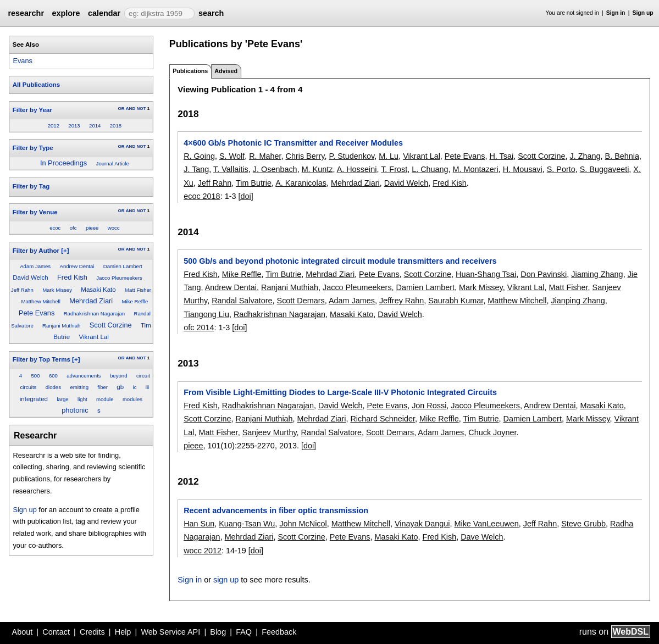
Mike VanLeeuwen (486, 524)
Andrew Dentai (77, 266)
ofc (73, 228)
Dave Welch (482, 537)
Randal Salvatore (242, 301)
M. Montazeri (476, 169)
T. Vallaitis (231, 169)
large (62, 399)
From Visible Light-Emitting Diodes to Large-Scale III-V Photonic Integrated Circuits (340, 392)
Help (123, 632)
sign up (226, 580)
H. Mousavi (523, 169)
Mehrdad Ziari (91, 301)
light (82, 399)
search (211, 13)
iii (147, 387)
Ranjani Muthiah (61, 326)
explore (66, 13)
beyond (118, 376)
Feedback (279, 632)
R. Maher (265, 156)
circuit (143, 376)
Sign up (643, 13)
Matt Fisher (138, 290)
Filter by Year (32, 110)
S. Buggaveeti (605, 169)
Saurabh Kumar (456, 301)
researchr (26, 13)
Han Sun (199, 524)
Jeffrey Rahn (402, 301)
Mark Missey (57, 290)
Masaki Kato (98, 290)
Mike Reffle (135, 301)
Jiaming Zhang (597, 274)
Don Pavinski (544, 274)
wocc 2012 (203, 551)
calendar (104, 13)
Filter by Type (33, 148)
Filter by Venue (35, 212)
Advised (226, 71)
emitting (79, 387)
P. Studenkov (351, 156)
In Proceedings (63, 163)
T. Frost (394, 169)
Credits (92, 632)
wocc (114, 228)
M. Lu (389, 156)
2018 (116, 126)
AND (131, 109)
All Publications (36, 85)
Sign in (616, 13)
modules (132, 399)
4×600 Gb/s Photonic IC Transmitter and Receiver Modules (293, 143)
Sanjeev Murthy (270, 432)
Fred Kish (72, 277)
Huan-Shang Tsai (486, 274)
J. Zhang (585, 156)
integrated (34, 399)
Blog (218, 632)
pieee (92, 228)
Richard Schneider (383, 419)
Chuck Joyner (492, 432)
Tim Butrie (254, 183)
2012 (54, 126)
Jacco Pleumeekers (119, 278)
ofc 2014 (199, 327)
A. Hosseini (357, 169)
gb (120, 387)
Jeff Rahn (22, 290)
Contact (56, 632)
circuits (29, 387)
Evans (23, 61)
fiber (103, 387)
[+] (65, 251)
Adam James (35, 266)
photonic (75, 410)
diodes (53, 387)
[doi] (245, 196)
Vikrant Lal (94, 337)
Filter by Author (36, 251)
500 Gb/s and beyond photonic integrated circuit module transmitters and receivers (340, 261)
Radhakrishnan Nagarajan (94, 313)
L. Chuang (430, 169)
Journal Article (113, 163)
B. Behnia (622, 156)
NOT (141, 109)
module (105, 399)
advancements (84, 376)
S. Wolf (232, 156)
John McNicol (303, 524)
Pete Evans (37, 313)
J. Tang (196, 169)
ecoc (55, 228)
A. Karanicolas (301, 183)
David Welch (30, 277)
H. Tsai (501, 156)
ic (135, 387)
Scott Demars (301, 301)
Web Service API (170, 632)
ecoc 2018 (202, 196)
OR (121, 109)
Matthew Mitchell (40, 301)
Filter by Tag (31, 186)
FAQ (244, 632)
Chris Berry (305, 156)
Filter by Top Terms (41, 359)
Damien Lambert (123, 266)
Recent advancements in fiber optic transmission (276, 510)
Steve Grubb (583, 524)
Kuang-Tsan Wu (247, 524)
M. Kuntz (317, 169)
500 (36, 376)
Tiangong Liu (206, 314)
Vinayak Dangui (422, 524)
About (23, 632)
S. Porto (561, 169)
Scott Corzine (111, 325)
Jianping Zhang (578, 301)
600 (53, 376)
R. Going (199, 156)
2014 (95, 126)
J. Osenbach (275, 169)
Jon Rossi (429, 406)
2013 (74, 126)
